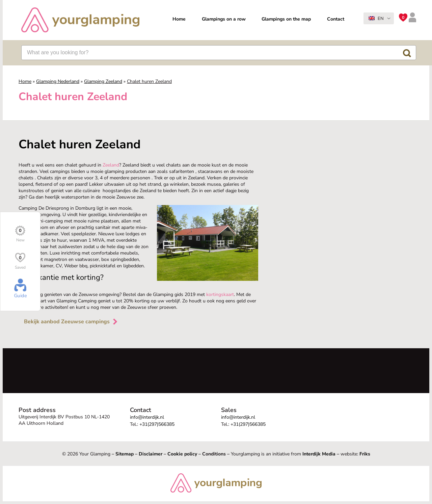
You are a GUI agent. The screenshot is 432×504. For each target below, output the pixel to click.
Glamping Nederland (58, 81)
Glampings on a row (224, 19)
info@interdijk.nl (147, 417)
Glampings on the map (286, 19)
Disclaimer (151, 454)
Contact (336, 19)
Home (179, 19)
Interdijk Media (319, 454)
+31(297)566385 (157, 424)
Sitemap (125, 454)
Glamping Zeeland (103, 81)
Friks (365, 454)
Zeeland (111, 165)
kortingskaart (220, 294)
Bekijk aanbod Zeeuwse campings (71, 322)
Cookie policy (182, 454)
